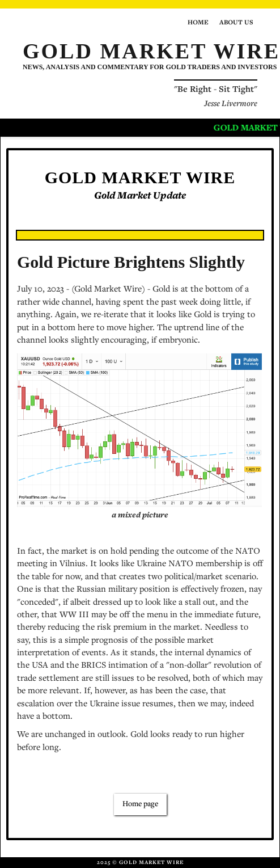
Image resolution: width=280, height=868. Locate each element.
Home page (140, 804)
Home (198, 23)
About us (236, 23)
